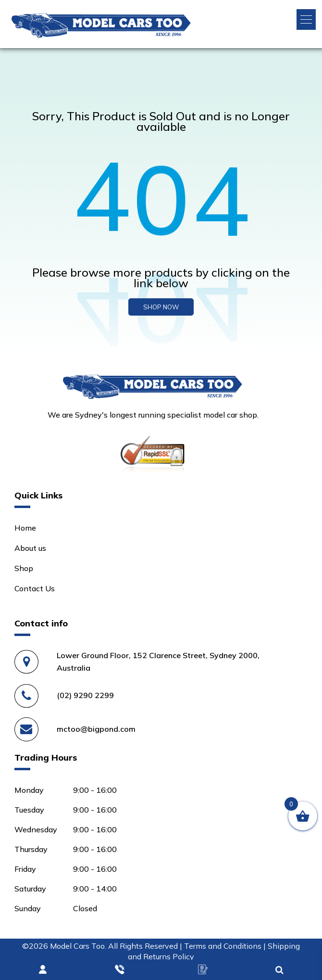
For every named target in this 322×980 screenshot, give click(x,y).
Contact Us (35, 588)
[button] (306, 19)
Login (43, 970)
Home (25, 528)
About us (30, 548)
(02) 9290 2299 (85, 695)
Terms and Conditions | (226, 946)
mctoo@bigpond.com (96, 729)
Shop (24, 568)
